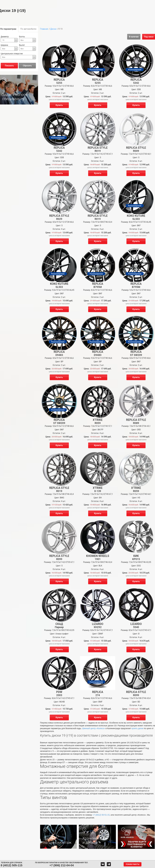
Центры (81, 3)
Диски (41, 3)
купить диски (137, 728)
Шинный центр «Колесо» (94, 728)
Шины (32, 3)
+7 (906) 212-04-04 (62, 865)
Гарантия (34, 8)
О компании (114, 3)
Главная (44, 29)
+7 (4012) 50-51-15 (101, 815)
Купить (59, 105)
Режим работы (133, 864)
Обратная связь (97, 3)
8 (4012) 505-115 (12, 865)
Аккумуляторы (55, 3)
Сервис (69, 3)
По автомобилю (28, 29)
